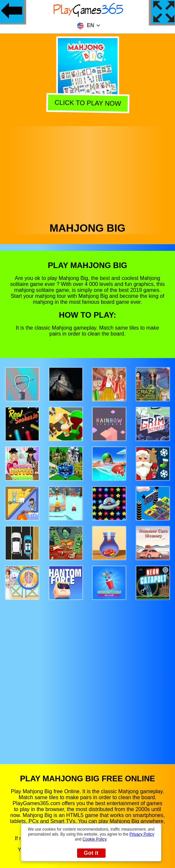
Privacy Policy (142, 834)
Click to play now (87, 103)
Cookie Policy (95, 839)
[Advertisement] (88, 172)
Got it (91, 853)
